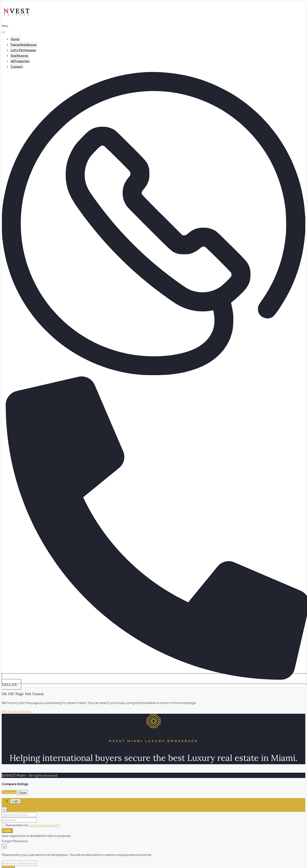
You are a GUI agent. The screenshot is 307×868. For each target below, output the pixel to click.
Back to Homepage (16, 711)
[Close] (4, 809)
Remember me (16, 825)
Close (22, 792)
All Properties (20, 61)
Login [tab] (15, 801)
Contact (17, 66)
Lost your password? (44, 825)
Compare (9, 792)
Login (7, 830)
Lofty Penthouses (23, 50)
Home (15, 39)
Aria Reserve (19, 55)
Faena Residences (24, 44)
